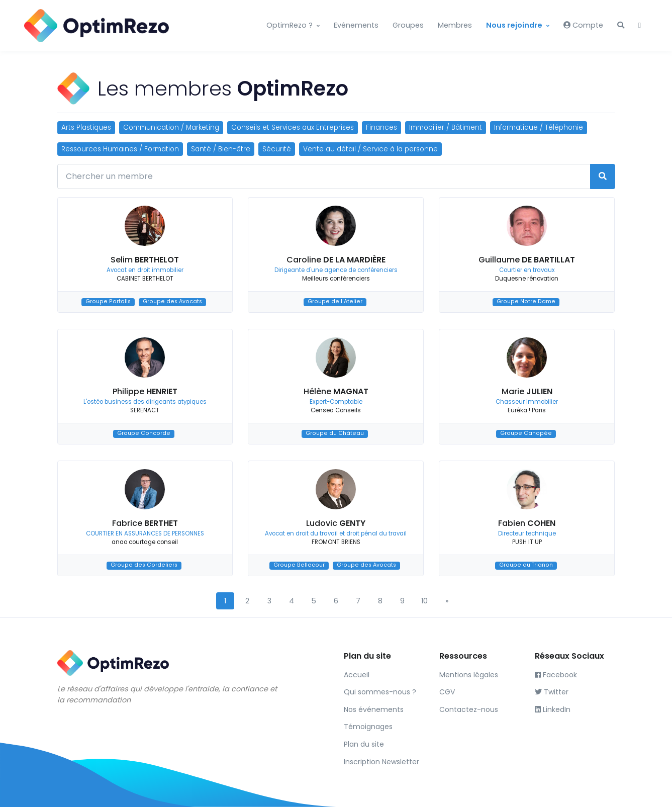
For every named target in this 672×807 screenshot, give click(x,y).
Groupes (408, 25)
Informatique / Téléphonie (539, 127)
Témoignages (368, 727)
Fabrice (145, 523)
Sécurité (277, 149)
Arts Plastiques (86, 127)
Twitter (552, 692)
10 (424, 601)
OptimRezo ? (290, 25)
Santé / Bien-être (221, 149)
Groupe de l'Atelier (335, 302)
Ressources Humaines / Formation (120, 149)
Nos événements (374, 709)
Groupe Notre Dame (526, 302)
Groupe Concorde (144, 434)
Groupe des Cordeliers (144, 565)
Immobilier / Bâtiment (446, 127)
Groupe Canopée (526, 434)
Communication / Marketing (171, 127)
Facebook (556, 675)
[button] (621, 26)
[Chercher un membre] (324, 176)
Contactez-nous (469, 709)
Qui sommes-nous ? (380, 692)
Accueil (357, 675)
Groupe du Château (335, 434)
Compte (583, 25)
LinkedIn (553, 709)
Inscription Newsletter (381, 762)
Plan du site (364, 744)
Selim (145, 260)
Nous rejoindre (514, 25)
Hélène (336, 391)
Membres (455, 25)
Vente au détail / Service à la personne (370, 149)
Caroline (336, 260)
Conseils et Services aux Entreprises (293, 127)
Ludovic (336, 523)
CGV (447, 692)
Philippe (145, 391)
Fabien (527, 523)
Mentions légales (469, 675)
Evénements (356, 25)
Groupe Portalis (108, 302)
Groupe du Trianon (526, 565)
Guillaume (527, 260)
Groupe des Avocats (172, 302)
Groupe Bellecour (299, 565)
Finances (381, 127)
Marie (527, 391)
